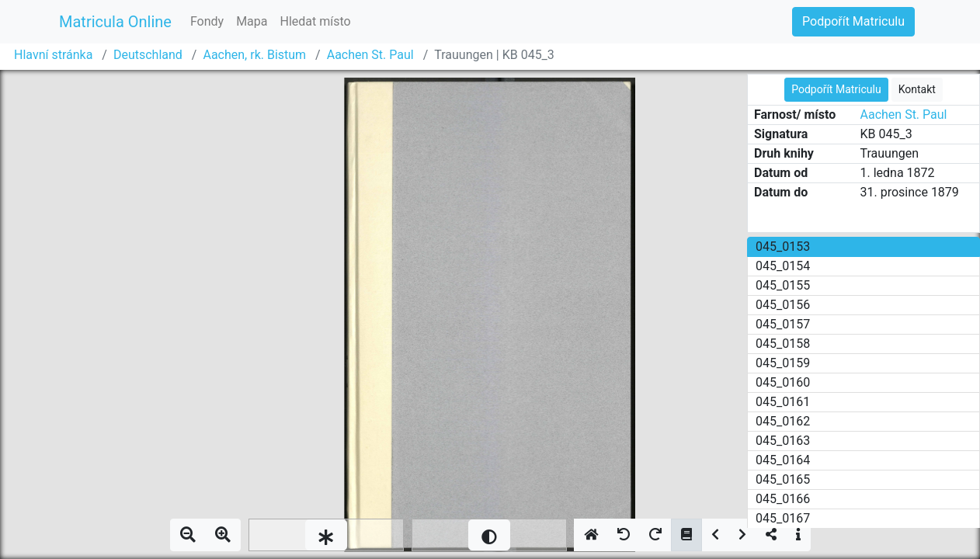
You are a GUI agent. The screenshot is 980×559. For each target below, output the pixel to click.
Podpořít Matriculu (853, 21)
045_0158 (783, 344)
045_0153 (783, 247)
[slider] (326, 535)
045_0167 (783, 518)
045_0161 (783, 402)
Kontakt (917, 89)
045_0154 (783, 266)
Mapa (252, 21)
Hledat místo (316, 21)
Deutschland (148, 55)
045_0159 (783, 363)
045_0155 (783, 285)
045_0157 (783, 324)
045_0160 (783, 382)
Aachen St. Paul (370, 55)
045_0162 (783, 421)
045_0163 (783, 441)
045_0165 (783, 479)
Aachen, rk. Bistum (254, 55)
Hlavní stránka (53, 55)
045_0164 (783, 460)
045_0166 (783, 499)
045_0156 (783, 305)
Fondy (207, 21)
